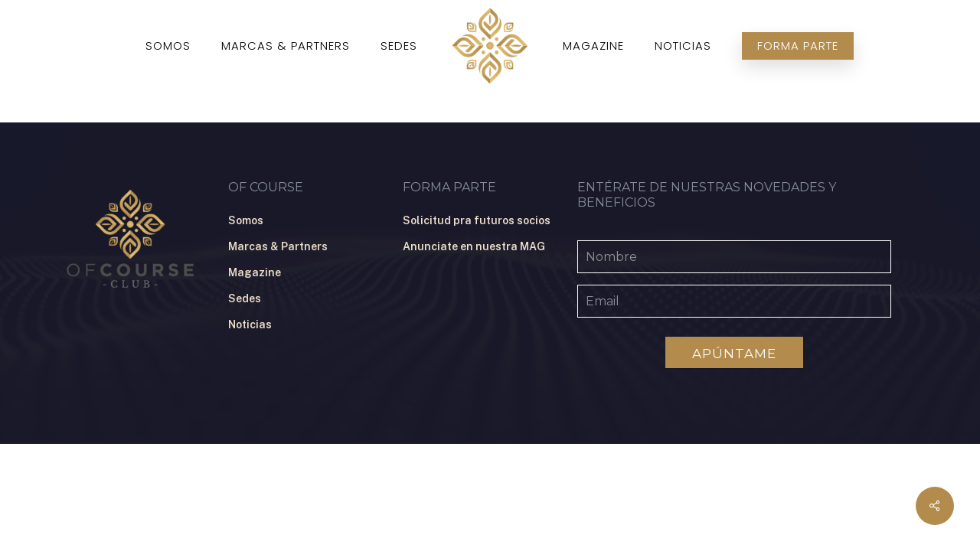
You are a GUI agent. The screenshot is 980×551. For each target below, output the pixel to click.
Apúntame (734, 354)
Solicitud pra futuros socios (477, 220)
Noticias (250, 324)
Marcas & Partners (278, 246)
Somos (246, 220)
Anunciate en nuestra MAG (474, 246)
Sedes (245, 298)
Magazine (255, 272)
